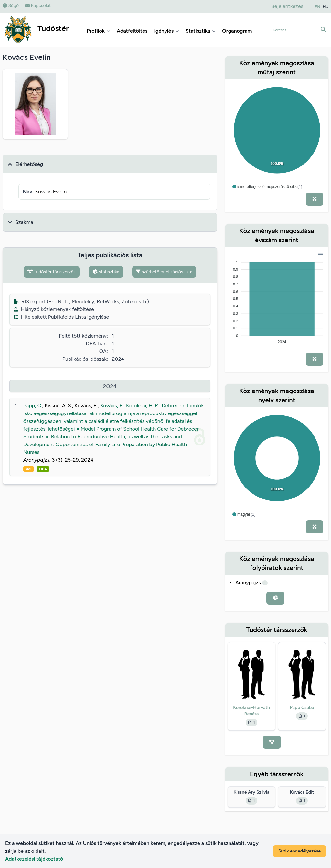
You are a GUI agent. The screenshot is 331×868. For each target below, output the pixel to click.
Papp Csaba (302, 707)
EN (317, 7)
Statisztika (201, 31)
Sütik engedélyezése (299, 851)
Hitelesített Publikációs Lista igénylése (61, 317)
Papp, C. (33, 406)
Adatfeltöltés (132, 31)
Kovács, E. (112, 406)
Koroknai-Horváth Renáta (251, 711)
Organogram (237, 31)
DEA (43, 469)
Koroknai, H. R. (143, 406)
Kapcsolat (38, 6)
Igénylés (166, 31)
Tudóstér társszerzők (52, 272)
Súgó (11, 6)
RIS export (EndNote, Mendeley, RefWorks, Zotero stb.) (81, 301)
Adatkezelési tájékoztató (34, 859)
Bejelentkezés (287, 6)
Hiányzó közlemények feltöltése (54, 309)
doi (29, 469)
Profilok (98, 31)
